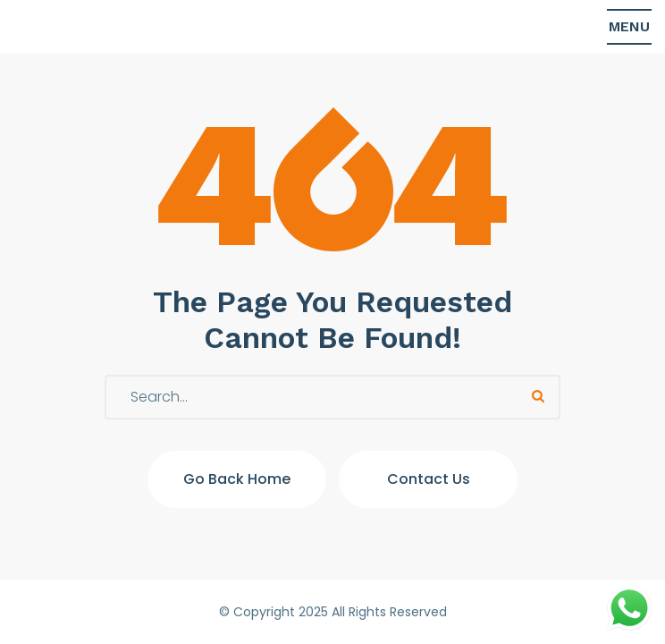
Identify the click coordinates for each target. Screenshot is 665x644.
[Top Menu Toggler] (629, 27)
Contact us (429, 479)
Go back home (237, 479)
